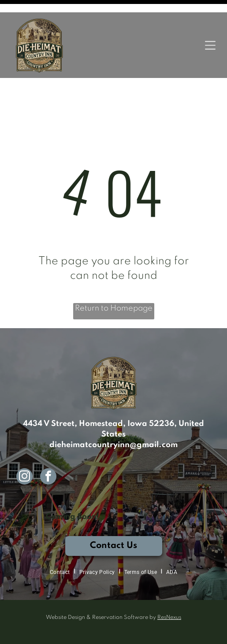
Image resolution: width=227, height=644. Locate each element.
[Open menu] (210, 33)
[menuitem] (61, 542)
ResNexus (169, 588)
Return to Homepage (114, 278)
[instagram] (24, 448)
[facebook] (48, 448)
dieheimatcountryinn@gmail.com (113, 415)
